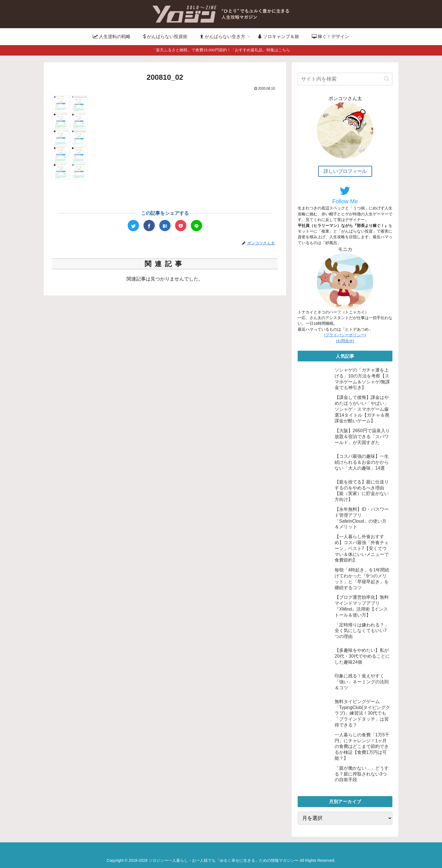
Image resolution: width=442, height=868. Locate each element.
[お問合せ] (345, 341)
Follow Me (345, 195)
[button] (387, 79)
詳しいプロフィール (345, 171)
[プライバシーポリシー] (345, 335)
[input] (345, 79)
